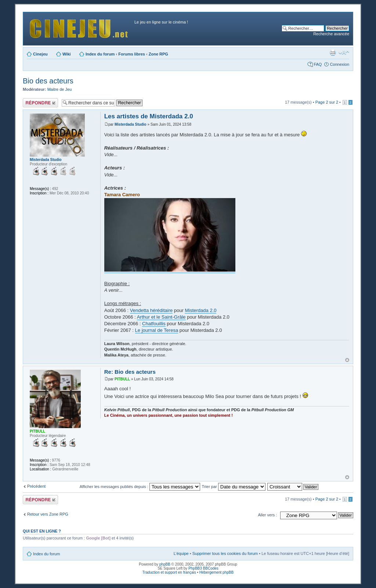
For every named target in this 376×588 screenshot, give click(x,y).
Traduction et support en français (169, 572)
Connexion (339, 64)
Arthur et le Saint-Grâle (161, 317)
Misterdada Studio (131, 124)
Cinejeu (40, 54)
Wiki (67, 54)
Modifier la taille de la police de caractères (344, 53)
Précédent (36, 486)
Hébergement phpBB (216, 572)
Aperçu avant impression (333, 53)
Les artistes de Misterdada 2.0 (149, 116)
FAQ (318, 64)
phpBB (165, 564)
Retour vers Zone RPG (48, 514)
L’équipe (181, 553)
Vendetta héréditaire (151, 310)
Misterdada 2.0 (200, 310)
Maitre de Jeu (60, 89)
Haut (347, 360)
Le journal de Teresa (157, 330)
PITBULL (122, 379)
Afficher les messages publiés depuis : (140, 487)
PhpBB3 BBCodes (203, 568)
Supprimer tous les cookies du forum (225, 553)
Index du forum (100, 54)
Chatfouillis (154, 324)
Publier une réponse (40, 103)
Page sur (327, 102)
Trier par (234, 487)
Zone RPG (158, 54)
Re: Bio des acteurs (130, 372)
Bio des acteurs (48, 81)
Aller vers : (267, 515)
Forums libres (132, 54)
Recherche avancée (331, 34)
